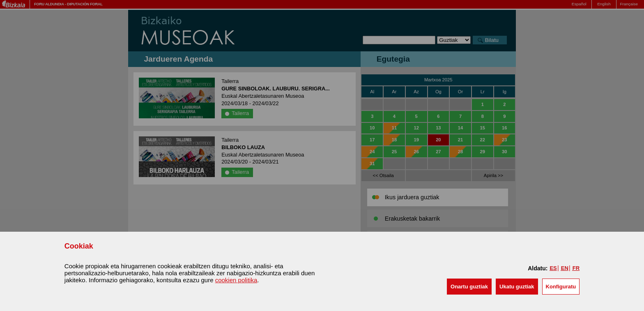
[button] (469, 287)
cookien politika (236, 280)
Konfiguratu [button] (561, 287)
